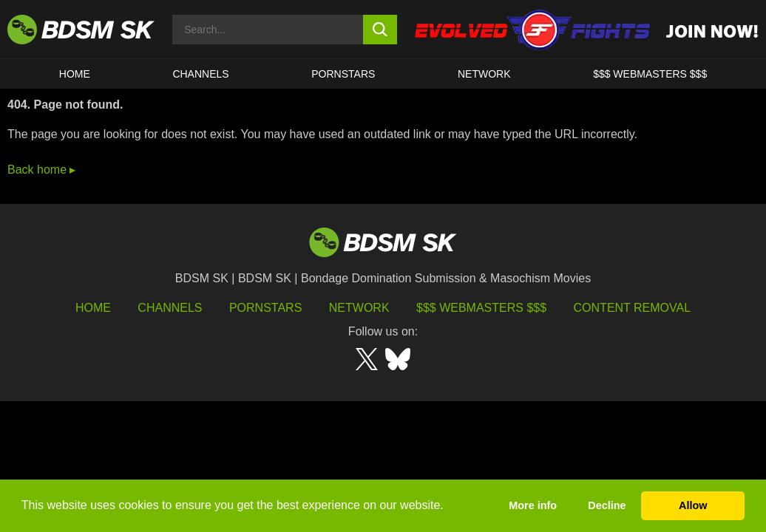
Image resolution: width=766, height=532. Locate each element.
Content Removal (633, 308)
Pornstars (265, 308)
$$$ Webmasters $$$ (481, 308)
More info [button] (533, 505)
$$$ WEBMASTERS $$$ (650, 74)
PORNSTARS (343, 74)
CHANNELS (200, 74)
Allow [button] (693, 505)
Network (484, 74)
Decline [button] (607, 505)
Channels (170, 308)
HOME (75, 74)
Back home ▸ (41, 170)
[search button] (380, 30)
